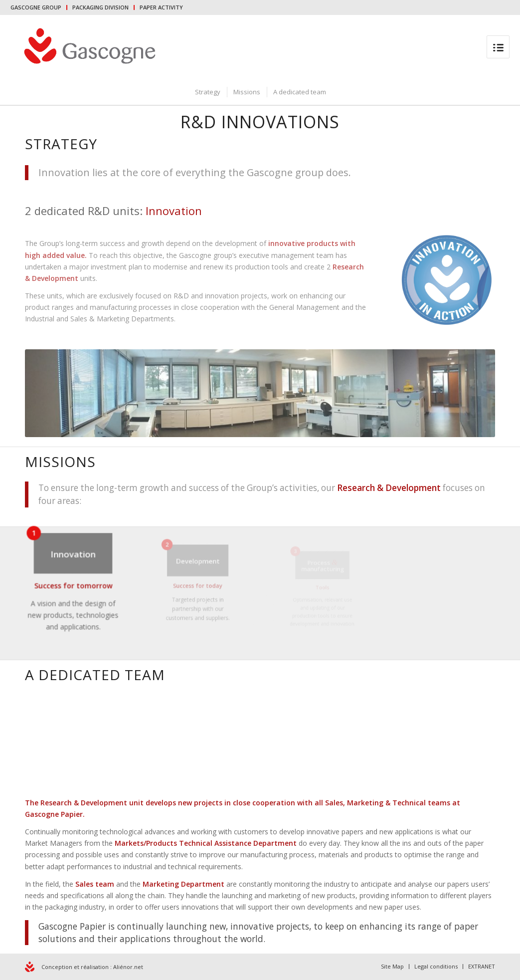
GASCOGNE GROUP (36, 7)
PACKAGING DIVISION (100, 7)
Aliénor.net (128, 967)
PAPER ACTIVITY (161, 7)
